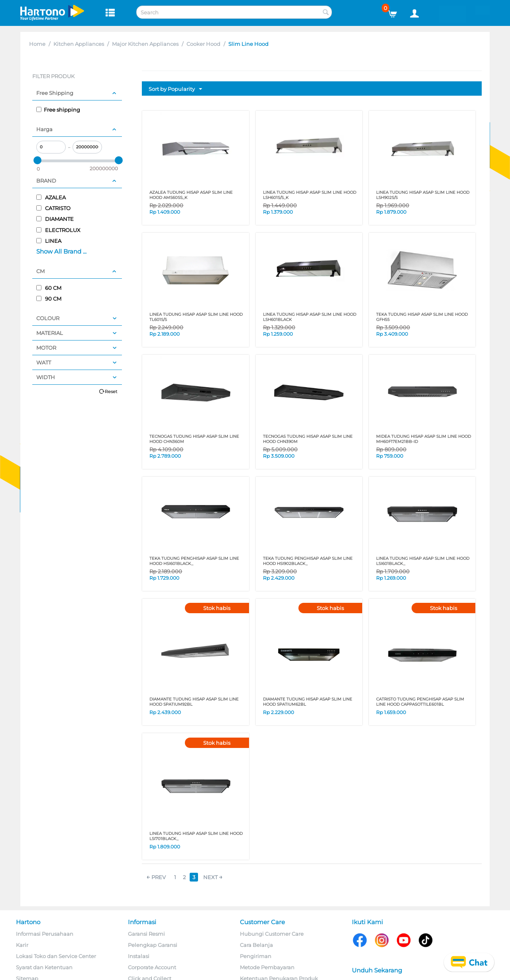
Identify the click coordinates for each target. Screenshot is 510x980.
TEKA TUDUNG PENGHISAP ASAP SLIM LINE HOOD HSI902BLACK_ (308, 561)
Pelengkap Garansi (153, 945)
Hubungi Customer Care (272, 934)
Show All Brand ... (61, 251)
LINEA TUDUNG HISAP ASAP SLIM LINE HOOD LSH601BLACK (310, 317)
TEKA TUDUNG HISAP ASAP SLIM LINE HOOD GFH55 (422, 317)
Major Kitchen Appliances (145, 44)
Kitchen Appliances (79, 44)
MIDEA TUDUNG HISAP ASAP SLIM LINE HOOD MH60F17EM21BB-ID (424, 439)
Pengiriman (256, 956)
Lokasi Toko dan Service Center (56, 956)
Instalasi (139, 956)
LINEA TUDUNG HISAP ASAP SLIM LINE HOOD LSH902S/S (423, 195)
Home (37, 44)
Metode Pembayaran (267, 967)
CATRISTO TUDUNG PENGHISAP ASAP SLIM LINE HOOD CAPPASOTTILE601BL (420, 702)
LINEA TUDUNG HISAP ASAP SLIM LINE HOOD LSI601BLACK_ (423, 561)
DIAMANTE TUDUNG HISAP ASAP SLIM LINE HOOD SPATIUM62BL (308, 702)
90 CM (49, 299)
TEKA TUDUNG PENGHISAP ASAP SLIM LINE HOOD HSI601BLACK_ (194, 561)
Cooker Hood (203, 44)
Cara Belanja (256, 945)
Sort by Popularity (175, 89)
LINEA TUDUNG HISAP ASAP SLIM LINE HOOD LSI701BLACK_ (196, 836)
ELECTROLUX (58, 230)
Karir (22, 945)
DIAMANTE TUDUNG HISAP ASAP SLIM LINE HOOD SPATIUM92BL (194, 702)
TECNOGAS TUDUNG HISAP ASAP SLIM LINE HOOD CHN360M (194, 439)
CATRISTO (53, 208)
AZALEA (51, 197)
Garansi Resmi (146, 934)
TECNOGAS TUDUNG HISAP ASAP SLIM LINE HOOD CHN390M (308, 439)
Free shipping (58, 110)
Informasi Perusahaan (45, 934)
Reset (111, 392)
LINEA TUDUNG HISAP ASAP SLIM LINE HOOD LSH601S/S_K (310, 195)
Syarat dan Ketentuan (44, 967)
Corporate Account (152, 967)
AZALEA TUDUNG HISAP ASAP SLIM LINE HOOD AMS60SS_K (191, 195)
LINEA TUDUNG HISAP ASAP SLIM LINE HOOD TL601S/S (196, 317)
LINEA (49, 241)
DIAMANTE (55, 219)
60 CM (49, 288)
